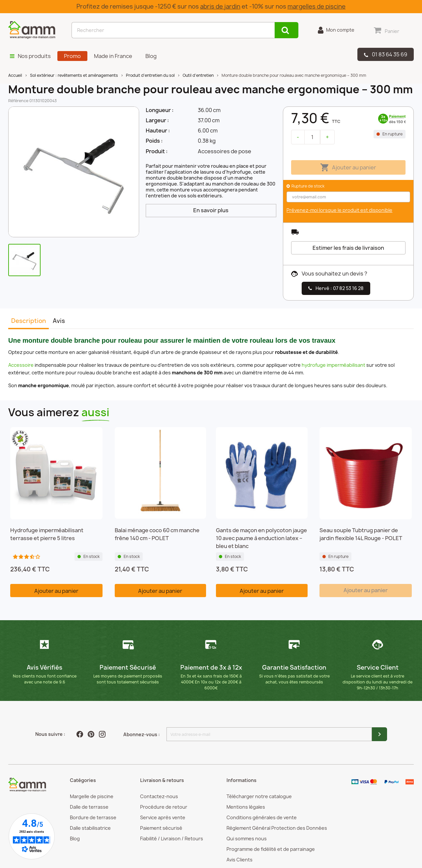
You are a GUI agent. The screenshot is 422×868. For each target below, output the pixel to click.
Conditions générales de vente (262, 817)
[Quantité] (312, 137)
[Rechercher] (173, 30)
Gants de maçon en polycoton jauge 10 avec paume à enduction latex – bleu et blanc (261, 538)
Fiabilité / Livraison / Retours (172, 839)
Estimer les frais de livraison (348, 248)
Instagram (103, 734)
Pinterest (92, 734)
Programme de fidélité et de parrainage (271, 849)
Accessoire (21, 365)
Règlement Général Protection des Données (277, 828)
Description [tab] (29, 321)
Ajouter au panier (348, 167)
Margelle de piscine (92, 796)
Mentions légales (246, 807)
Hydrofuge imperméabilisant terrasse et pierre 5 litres (47, 534)
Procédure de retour (164, 807)
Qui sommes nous (247, 839)
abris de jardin (220, 6)
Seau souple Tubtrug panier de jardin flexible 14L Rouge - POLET (361, 534)
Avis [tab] (59, 321)
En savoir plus (211, 210)
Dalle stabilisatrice (90, 828)
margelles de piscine (316, 6)
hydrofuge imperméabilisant (333, 365)
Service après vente (163, 817)
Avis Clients (240, 860)
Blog (75, 839)
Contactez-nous (159, 796)
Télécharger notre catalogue (259, 796)
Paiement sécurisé (161, 828)
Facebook (80, 734)
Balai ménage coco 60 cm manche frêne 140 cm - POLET (157, 534)
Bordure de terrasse (93, 817)
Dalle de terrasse (89, 807)
